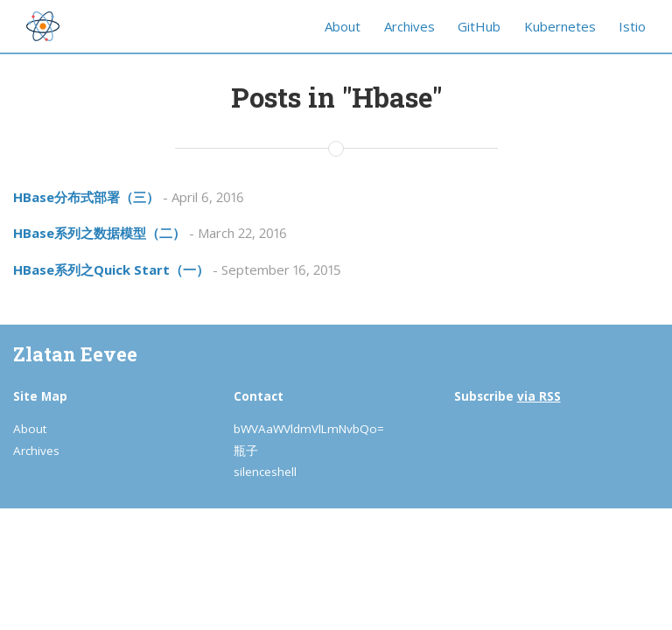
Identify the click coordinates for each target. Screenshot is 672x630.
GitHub (479, 26)
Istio (632, 26)
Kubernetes (560, 26)
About (343, 26)
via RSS (539, 396)
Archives (409, 26)
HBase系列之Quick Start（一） (111, 269)
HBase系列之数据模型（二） (99, 233)
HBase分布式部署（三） (86, 197)
